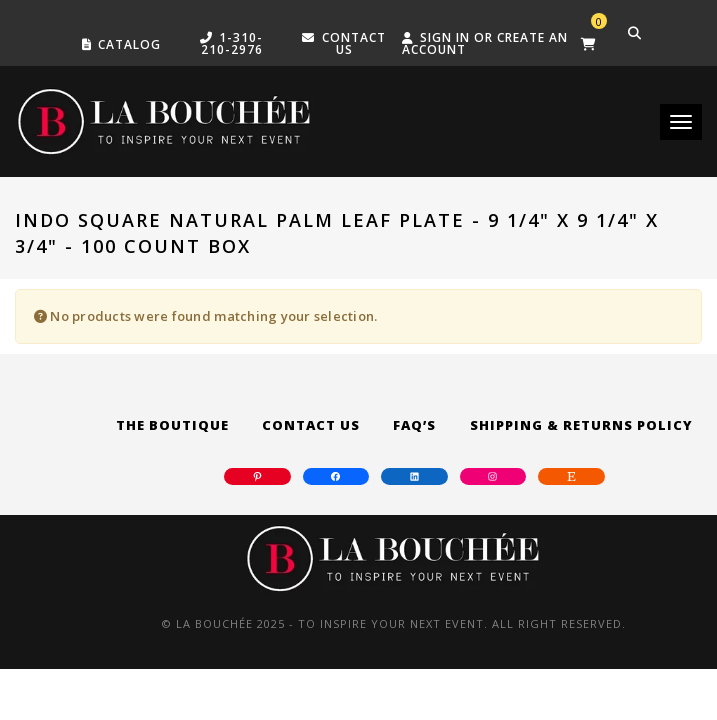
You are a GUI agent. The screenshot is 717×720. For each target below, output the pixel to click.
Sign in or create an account (485, 43)
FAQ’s (414, 425)
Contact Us (311, 425)
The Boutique (172, 425)
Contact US (354, 43)
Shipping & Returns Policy (581, 425)
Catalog (129, 44)
